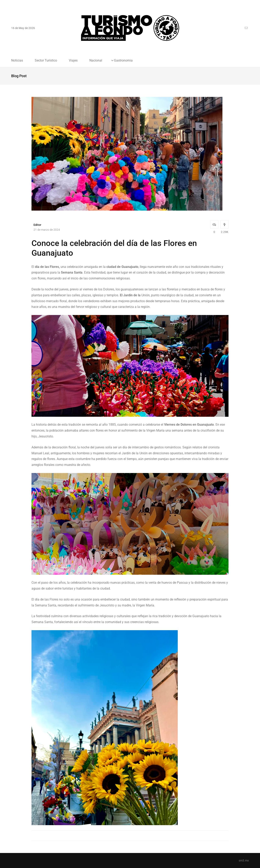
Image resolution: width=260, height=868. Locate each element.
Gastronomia (123, 61)
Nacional (96, 61)
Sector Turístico (46, 61)
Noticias (17, 61)
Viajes (73, 61)
